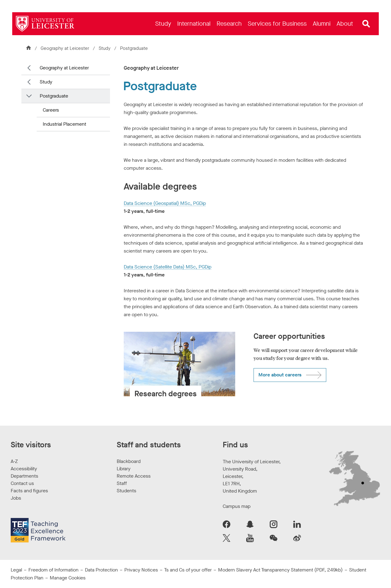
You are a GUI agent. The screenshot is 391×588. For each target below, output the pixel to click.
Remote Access (134, 476)
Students (126, 491)
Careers (51, 110)
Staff (122, 483)
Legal (16, 570)
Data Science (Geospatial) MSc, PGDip (165, 203)
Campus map (237, 506)
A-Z (14, 461)
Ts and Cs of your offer (188, 570)
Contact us (22, 483)
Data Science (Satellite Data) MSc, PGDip (168, 267)
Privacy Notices (141, 570)
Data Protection (101, 570)
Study (105, 48)
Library (124, 469)
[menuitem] (163, 24)
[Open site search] (366, 24)
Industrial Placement (64, 124)
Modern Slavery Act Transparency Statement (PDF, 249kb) (280, 570)
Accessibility (24, 469)
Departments (24, 476)
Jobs (16, 498)
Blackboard (129, 461)
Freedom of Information (53, 570)
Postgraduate (54, 96)
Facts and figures (29, 491)
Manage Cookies (68, 578)
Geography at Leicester (65, 48)
